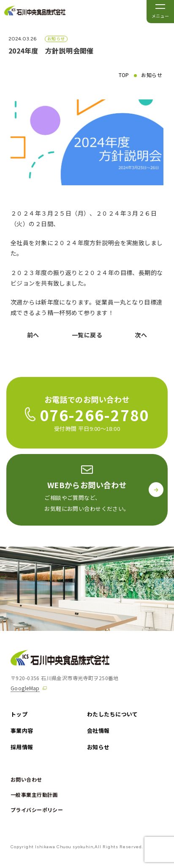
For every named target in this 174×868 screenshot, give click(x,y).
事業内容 (22, 730)
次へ (141, 335)
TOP (124, 75)
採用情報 (22, 747)
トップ (19, 714)
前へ (33, 335)
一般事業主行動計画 (34, 795)
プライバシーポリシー (37, 810)
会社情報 (98, 730)
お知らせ (152, 75)
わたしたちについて (113, 714)
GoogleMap (25, 688)
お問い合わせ (26, 779)
